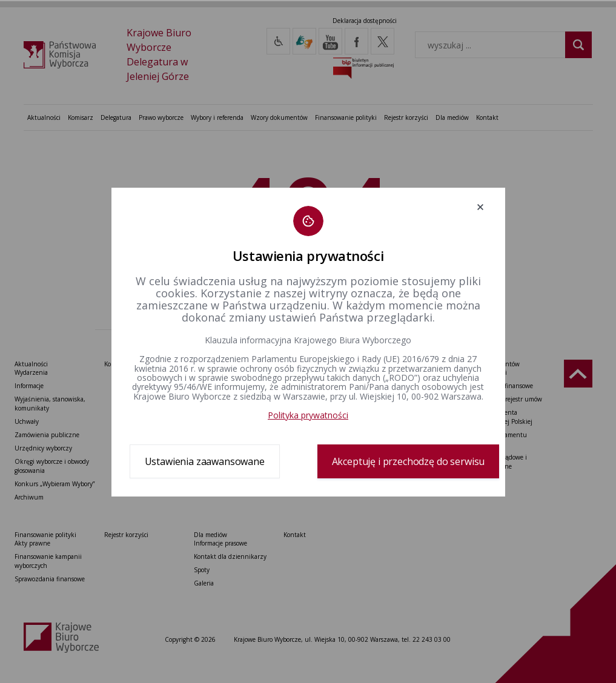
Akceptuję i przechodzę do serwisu (409, 461)
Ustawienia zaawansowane (205, 461)
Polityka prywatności (308, 415)
